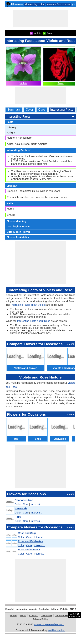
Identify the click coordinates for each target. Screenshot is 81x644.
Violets (24, 83)
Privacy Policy (40, 619)
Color (29, 110)
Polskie (64, 609)
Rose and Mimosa (29, 549)
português (21, 609)
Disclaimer (47, 615)
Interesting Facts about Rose (34, 321)
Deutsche (44, 609)
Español (10, 609)
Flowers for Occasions (60, 4)
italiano (55, 609)
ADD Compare (75, 615)
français (33, 609)
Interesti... (36, 504)
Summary (14, 110)
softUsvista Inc (56, 630)
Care (42, 110)
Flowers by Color (34, 4)
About (23, 615)
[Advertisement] (40, 19)
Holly (18, 517)
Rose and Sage (27, 533)
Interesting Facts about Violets (28, 305)
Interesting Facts (62, 110)
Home (13, 615)
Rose (61, 83)
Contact (33, 615)
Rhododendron (24, 500)
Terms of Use (62, 615)
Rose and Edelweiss (30, 541)
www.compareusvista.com (49, 624)
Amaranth (21, 508)
